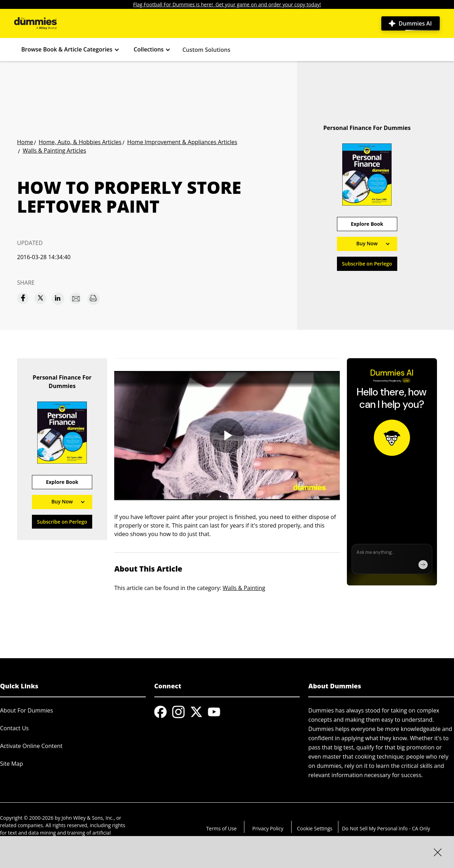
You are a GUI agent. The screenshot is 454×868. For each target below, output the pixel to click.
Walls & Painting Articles (54, 151)
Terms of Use (221, 828)
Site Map (12, 764)
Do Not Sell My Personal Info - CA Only (386, 828)
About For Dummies (26, 710)
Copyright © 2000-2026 (27, 818)
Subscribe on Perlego (367, 264)
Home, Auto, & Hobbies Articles (80, 142)
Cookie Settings (315, 828)
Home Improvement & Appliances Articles (182, 142)
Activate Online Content (31, 746)
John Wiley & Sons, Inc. (88, 818)
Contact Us (14, 728)
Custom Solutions (206, 50)
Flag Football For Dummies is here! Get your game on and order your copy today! (227, 4)
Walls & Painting (244, 588)
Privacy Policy (268, 828)
